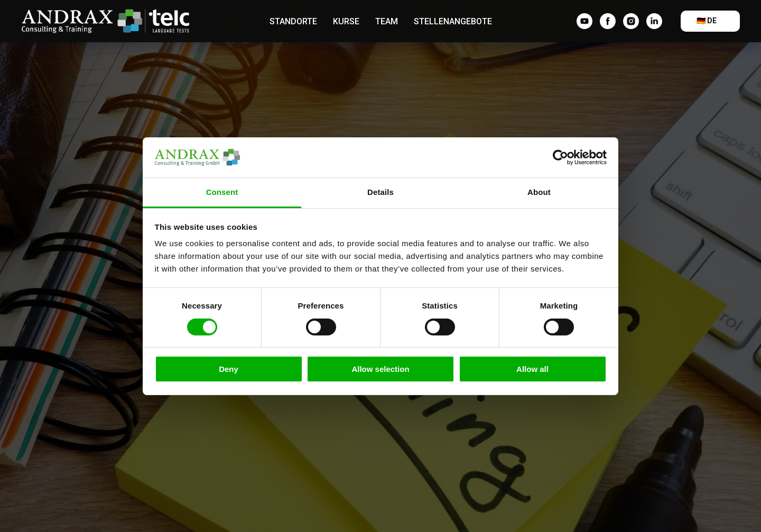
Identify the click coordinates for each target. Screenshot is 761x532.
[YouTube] (584, 21)
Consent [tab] (222, 192)
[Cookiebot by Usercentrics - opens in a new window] (560, 157)
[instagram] (631, 21)
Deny (229, 369)
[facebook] (608, 21)
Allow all (532, 369)
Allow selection (380, 369)
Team (387, 21)
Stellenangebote (453, 21)
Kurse (346, 21)
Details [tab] (380, 192)
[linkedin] (654, 21)
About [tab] (539, 192)
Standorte (293, 21)
